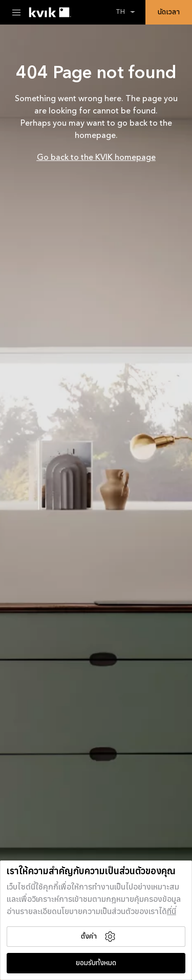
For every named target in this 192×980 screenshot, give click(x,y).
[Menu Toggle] (16, 12)
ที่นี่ (172, 912)
